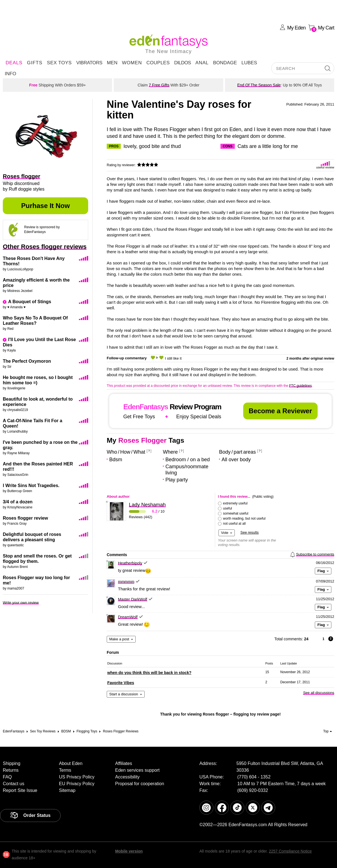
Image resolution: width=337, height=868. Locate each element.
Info (11, 74)
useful (227, 508)
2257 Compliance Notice (290, 851)
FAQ (7, 777)
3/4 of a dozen (18, 502)
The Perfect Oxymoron (27, 361)
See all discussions (319, 693)
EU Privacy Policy (77, 784)
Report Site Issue (20, 790)
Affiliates (124, 763)
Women (132, 63)
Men (112, 63)
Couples (158, 63)
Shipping (12, 763)
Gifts (35, 63)
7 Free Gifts (159, 85)
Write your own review (21, 603)
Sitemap (67, 790)
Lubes (249, 63)
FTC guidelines (300, 386)
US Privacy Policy (77, 777)
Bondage (225, 63)
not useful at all (234, 524)
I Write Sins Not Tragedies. (31, 486)
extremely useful (235, 503)
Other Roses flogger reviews (45, 247)
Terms (65, 770)
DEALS (14, 63)
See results (250, 532)
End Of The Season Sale (259, 85)
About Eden (71, 763)
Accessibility (127, 777)
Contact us (13, 784)
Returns (11, 770)
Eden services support (137, 770)
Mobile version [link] (129, 851)
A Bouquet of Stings (30, 302)
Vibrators (89, 63)
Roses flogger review (25, 518)
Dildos (183, 63)
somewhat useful (236, 513)
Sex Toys (59, 63)
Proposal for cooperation (140, 784)
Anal (202, 63)
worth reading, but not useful (244, 518)
